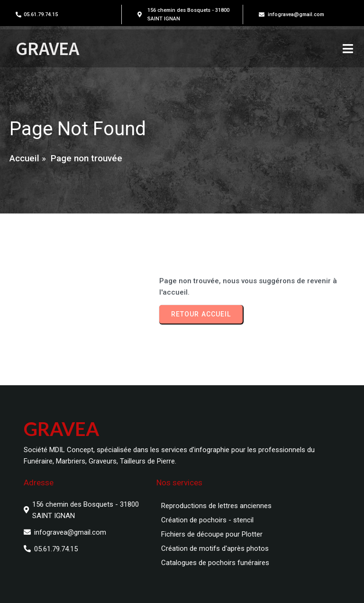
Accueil (24, 158)
